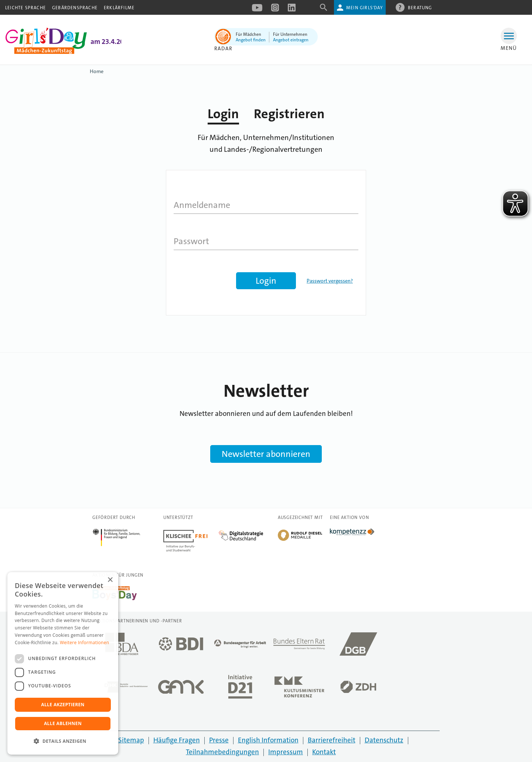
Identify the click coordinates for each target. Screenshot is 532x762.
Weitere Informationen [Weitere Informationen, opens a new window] (85, 643)
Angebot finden (251, 40)
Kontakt (324, 752)
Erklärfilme (119, 8)
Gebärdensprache (75, 8)
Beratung (420, 7)
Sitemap (131, 740)
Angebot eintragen (291, 40)
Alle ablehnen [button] (63, 723)
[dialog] (63, 663)
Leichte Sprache (25, 8)
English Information (268, 740)
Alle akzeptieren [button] (63, 705)
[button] (63, 741)
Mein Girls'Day (364, 8)
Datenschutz (384, 740)
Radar (223, 48)
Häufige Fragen (177, 740)
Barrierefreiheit (332, 740)
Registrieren (289, 114)
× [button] (110, 580)
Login (223, 114)
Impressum (286, 752)
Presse (219, 740)
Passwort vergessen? (330, 281)
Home (97, 71)
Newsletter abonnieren (266, 454)
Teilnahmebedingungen (222, 752)
